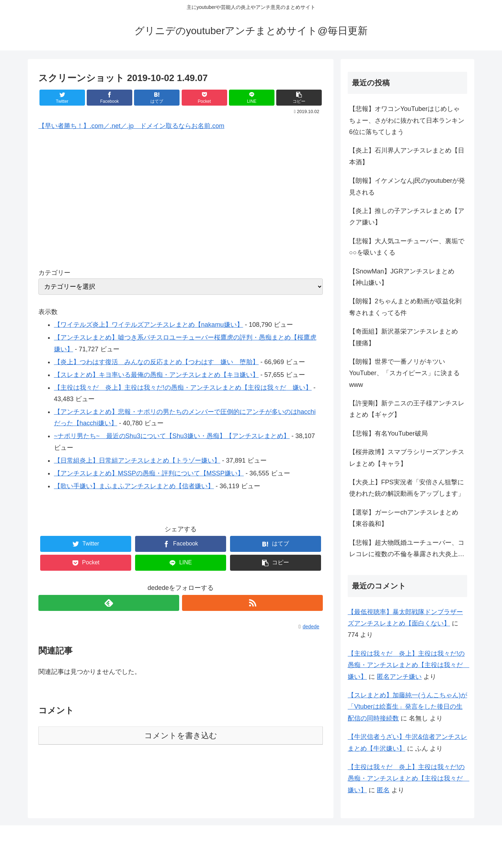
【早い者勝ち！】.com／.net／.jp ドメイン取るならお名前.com (131, 126)
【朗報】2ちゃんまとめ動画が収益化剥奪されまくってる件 (405, 307)
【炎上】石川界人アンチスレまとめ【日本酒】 (407, 156)
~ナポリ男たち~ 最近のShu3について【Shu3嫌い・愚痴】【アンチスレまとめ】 (172, 436)
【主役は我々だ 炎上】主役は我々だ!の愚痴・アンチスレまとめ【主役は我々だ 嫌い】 (183, 388)
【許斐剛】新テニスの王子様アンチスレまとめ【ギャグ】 (407, 409)
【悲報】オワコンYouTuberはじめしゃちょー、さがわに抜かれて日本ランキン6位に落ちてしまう (407, 120)
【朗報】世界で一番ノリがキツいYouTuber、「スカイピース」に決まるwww (404, 373)
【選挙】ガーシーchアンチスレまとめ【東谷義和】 (404, 518)
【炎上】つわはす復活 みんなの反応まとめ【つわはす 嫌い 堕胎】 (156, 362)
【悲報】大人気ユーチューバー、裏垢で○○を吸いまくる (407, 247)
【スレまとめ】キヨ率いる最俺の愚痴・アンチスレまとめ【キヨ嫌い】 (156, 375)
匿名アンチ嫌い (399, 677)
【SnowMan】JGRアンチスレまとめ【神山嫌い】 (402, 277)
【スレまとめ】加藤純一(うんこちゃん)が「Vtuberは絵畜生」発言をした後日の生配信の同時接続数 (407, 707)
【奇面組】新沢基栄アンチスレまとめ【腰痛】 (404, 337)
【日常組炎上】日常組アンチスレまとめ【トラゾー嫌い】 (137, 460)
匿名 (383, 790)
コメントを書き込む (181, 736)
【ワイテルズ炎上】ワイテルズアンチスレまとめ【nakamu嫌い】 (149, 325)
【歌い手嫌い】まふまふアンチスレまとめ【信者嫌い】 (134, 486)
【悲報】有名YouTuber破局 (388, 433)
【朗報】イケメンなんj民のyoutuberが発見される (407, 186)
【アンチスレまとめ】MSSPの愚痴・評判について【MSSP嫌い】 (149, 473)
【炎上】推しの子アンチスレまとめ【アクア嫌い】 (407, 217)
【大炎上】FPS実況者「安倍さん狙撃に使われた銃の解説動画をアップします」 (407, 488)
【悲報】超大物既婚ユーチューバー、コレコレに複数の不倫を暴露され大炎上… (407, 548)
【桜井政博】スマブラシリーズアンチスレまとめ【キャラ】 (407, 458)
